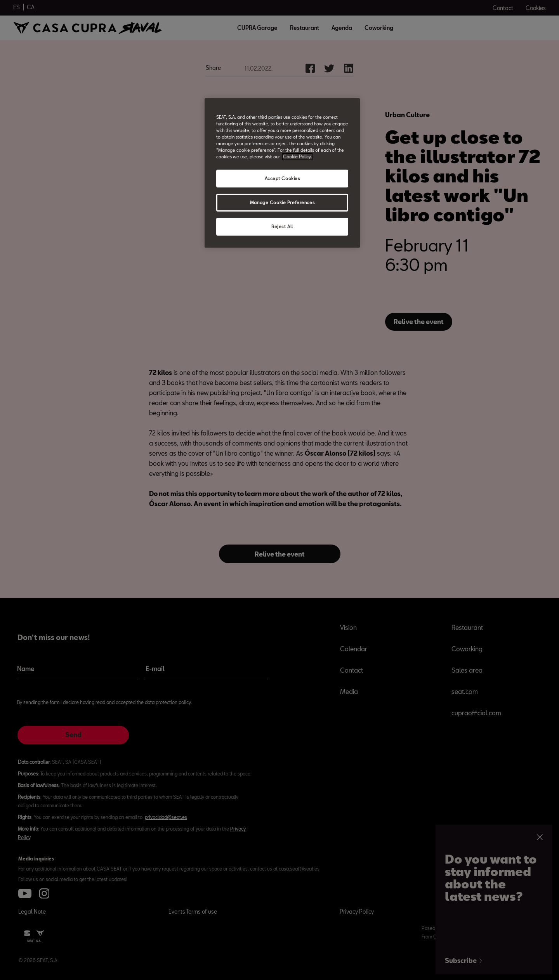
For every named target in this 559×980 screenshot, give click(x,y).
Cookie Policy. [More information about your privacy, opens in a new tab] (297, 157)
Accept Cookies (282, 178)
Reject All (282, 226)
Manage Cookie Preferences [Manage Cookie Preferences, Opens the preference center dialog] (282, 202)
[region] (282, 173)
